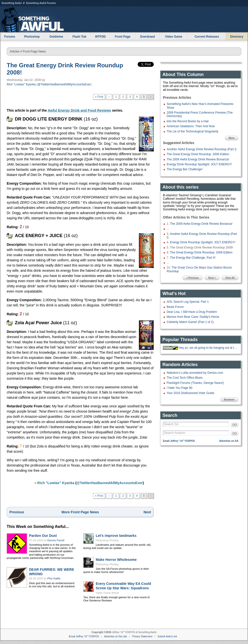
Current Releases (207, 37)
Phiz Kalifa (54, 578)
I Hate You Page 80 (179, 388)
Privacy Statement (142, 636)
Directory (237, 37)
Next (147, 512)
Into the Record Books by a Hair (188, 121)
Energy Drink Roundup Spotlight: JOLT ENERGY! (199, 164)
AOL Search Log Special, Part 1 (188, 302)
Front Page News (34, 51)
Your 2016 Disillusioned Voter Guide (190, 393)
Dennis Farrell (56, 540)
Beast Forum (175, 307)
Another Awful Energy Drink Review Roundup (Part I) (201, 149)
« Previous (193, 278)
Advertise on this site (116, 636)
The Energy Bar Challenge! (185, 169)
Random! (229, 400)
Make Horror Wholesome (116, 560)
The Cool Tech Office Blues (185, 378)
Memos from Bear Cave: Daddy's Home (193, 317)
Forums (10, 37)
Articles (15, 51)
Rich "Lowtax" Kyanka (21, 84)
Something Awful (12, 3)
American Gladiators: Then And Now (191, 126)
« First (99, 97)
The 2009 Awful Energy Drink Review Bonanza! (198, 159)
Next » (212, 278)
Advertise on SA (229, 441)
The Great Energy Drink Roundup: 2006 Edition (198, 154)
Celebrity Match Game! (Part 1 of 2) (190, 322)
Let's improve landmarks (116, 536)
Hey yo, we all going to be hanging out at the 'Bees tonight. (208, 348)
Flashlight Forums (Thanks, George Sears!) (195, 383)
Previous (17, 512)
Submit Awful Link (167, 636)
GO (235, 425)
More (232, 138)
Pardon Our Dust (43, 536)
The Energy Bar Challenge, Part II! (193, 258)
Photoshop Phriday (107, 540)
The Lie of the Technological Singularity (193, 131)
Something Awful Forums (41, 3)
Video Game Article (107, 593)
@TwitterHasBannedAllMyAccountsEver (64, 84)
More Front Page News (80, 512)
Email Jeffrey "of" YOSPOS (179, 441)
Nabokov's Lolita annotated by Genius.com (195, 373)
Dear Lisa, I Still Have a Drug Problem (192, 312)
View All (230, 278)
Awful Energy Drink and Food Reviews (79, 110)
